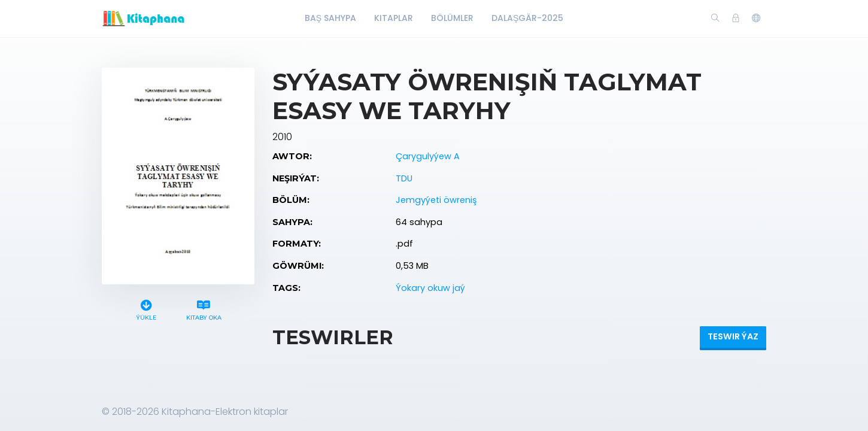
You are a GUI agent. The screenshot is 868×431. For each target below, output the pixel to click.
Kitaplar (394, 18)
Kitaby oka (204, 309)
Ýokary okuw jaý (430, 288)
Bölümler (452, 18)
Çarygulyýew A (428, 156)
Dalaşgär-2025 (527, 18)
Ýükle (146, 309)
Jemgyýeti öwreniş (436, 200)
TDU (404, 178)
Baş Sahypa (330, 18)
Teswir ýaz (733, 336)
